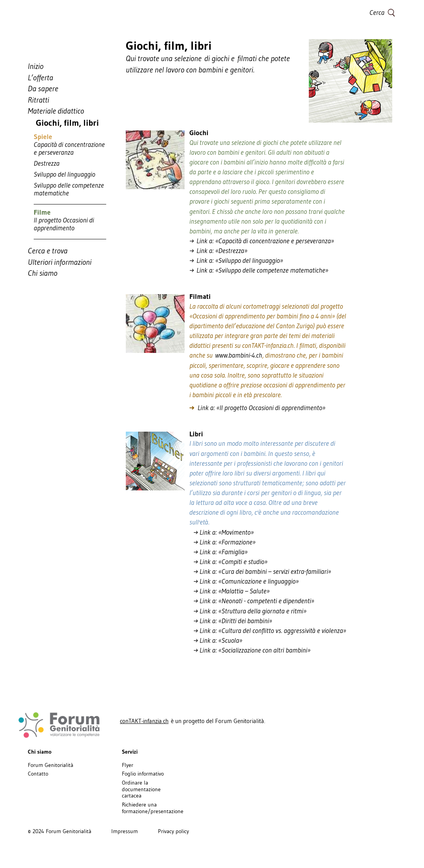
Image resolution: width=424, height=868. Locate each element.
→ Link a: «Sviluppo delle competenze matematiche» (259, 270)
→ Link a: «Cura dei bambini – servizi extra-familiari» (260, 571)
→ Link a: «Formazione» (222, 542)
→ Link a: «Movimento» (221, 532)
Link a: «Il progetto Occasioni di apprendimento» (257, 408)
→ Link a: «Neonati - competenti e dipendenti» (252, 601)
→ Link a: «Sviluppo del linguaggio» (236, 260)
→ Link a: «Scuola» (216, 640)
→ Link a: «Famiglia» (218, 552)
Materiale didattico (56, 111)
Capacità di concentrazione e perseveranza (69, 148)
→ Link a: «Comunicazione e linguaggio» (246, 581)
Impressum (125, 831)
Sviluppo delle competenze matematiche (69, 189)
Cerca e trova (48, 251)
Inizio (36, 66)
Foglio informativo (143, 774)
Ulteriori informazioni (60, 262)
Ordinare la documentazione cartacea (141, 789)
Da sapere (43, 89)
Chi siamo (43, 273)
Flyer (128, 765)
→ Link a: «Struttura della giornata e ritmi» (248, 611)
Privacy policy (173, 831)
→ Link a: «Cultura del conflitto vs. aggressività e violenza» (268, 631)
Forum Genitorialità (51, 765)
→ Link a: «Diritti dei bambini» (231, 621)
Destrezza (47, 163)
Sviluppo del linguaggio (64, 174)
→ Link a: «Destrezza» (218, 251)
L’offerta (40, 78)
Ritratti (38, 100)
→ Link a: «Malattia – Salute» (229, 591)
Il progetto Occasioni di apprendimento (64, 224)
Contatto (38, 774)
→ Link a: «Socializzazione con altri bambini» (250, 650)
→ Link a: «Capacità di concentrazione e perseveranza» (262, 241)
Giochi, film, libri (63, 123)
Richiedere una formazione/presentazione (153, 808)
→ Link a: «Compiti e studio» (228, 562)
